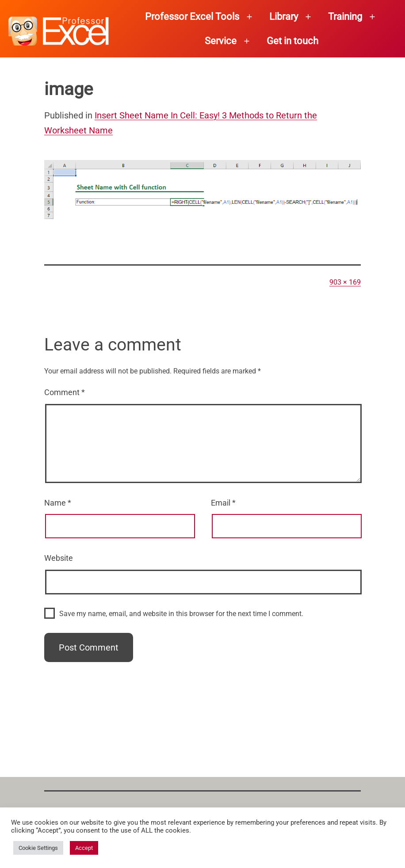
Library (284, 17)
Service (221, 41)
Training (345, 17)
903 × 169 (345, 282)
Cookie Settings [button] (38, 848)
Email (223, 503)
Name (58, 503)
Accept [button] (84, 848)
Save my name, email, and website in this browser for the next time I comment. (181, 614)
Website (59, 558)
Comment (65, 392)
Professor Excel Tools (192, 17)
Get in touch (292, 41)
